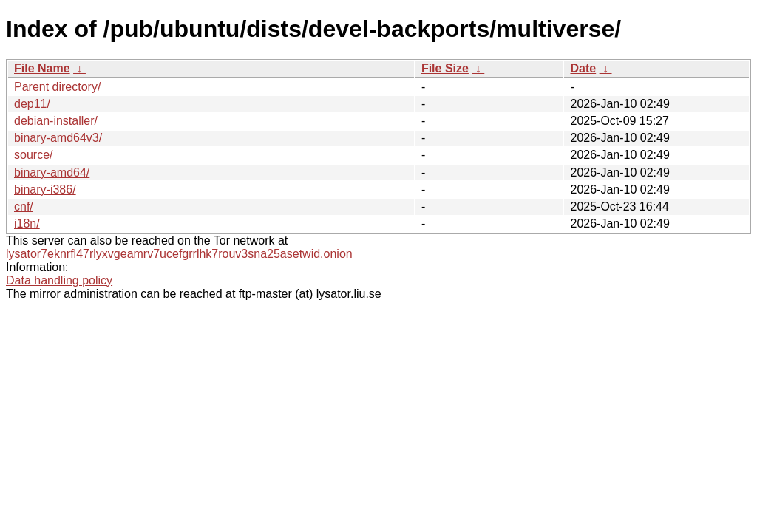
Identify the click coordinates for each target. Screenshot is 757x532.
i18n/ (27, 224)
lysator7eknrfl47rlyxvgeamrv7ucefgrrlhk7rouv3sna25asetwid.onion (179, 254)
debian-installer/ (56, 121)
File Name (42, 68)
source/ (33, 155)
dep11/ (32, 104)
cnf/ (24, 207)
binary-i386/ (45, 190)
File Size (445, 68)
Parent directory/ (57, 87)
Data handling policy (59, 280)
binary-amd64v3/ (58, 138)
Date (583, 68)
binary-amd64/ (52, 173)
